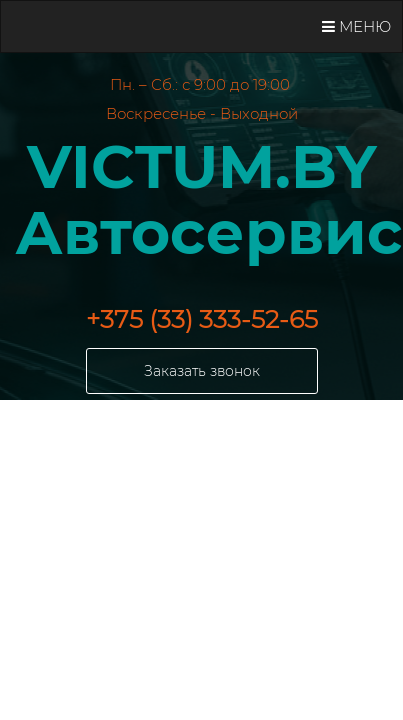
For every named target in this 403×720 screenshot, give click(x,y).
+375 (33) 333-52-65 (202, 319)
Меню (356, 26)
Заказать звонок (202, 371)
